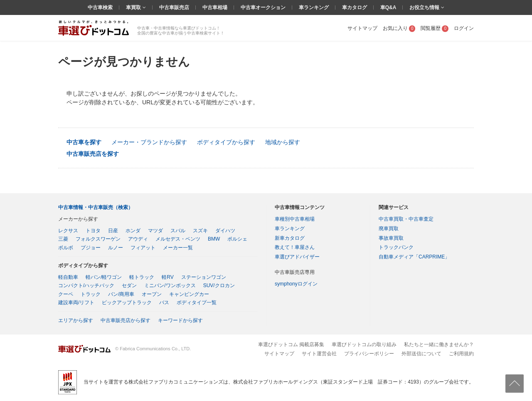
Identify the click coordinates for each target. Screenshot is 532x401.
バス (164, 303)
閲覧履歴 (435, 28)
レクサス (68, 231)
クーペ (66, 294)
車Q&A (388, 7)
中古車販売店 (174, 7)
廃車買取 (389, 229)
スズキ (200, 231)
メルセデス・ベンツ (178, 239)
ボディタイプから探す (226, 142)
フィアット (143, 248)
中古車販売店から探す (126, 320)
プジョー (91, 248)
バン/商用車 (121, 294)
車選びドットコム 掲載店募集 (291, 344)
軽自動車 (68, 277)
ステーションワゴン (204, 277)
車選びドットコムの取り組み (364, 344)
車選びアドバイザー (297, 257)
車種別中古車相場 (295, 219)
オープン (152, 294)
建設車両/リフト (76, 303)
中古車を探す (84, 142)
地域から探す (283, 142)
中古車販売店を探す (93, 154)
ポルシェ (237, 239)
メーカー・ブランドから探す (149, 142)
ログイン (464, 28)
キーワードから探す (180, 320)
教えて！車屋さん (295, 247)
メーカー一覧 (178, 248)
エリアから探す (76, 320)
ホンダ (133, 231)
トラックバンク (396, 247)
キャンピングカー (189, 294)
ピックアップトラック (127, 303)
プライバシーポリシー (369, 354)
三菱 (63, 239)
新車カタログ (290, 238)
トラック (91, 294)
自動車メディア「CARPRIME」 (414, 257)
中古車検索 (100, 7)
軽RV (167, 277)
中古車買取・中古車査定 (406, 219)
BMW (214, 239)
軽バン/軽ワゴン (104, 277)
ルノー (116, 248)
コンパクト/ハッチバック (86, 285)
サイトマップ (362, 28)
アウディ (138, 239)
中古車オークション (263, 7)
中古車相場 (215, 7)
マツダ (155, 231)
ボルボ (66, 248)
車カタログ (355, 7)
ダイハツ (225, 231)
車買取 (134, 7)
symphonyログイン (296, 284)
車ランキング (314, 7)
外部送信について (421, 354)
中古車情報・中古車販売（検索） (96, 207)
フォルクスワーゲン (98, 239)
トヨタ (93, 231)
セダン (129, 285)
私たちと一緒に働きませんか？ (439, 344)
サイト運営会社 (319, 354)
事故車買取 (391, 238)
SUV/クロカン (219, 285)
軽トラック (142, 277)
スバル (178, 231)
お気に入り (399, 28)
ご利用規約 (461, 354)
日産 (113, 231)
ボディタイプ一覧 (197, 303)
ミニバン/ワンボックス (170, 285)
